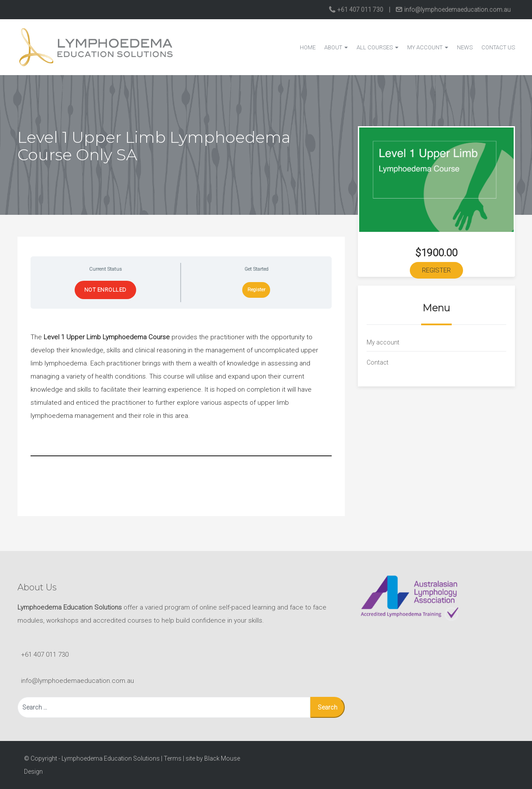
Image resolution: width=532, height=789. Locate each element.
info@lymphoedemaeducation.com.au (457, 10)
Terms (173, 758)
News (465, 47)
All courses (378, 47)
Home (308, 47)
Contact (378, 362)
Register (256, 290)
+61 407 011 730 (360, 10)
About (336, 47)
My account (428, 47)
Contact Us (498, 47)
